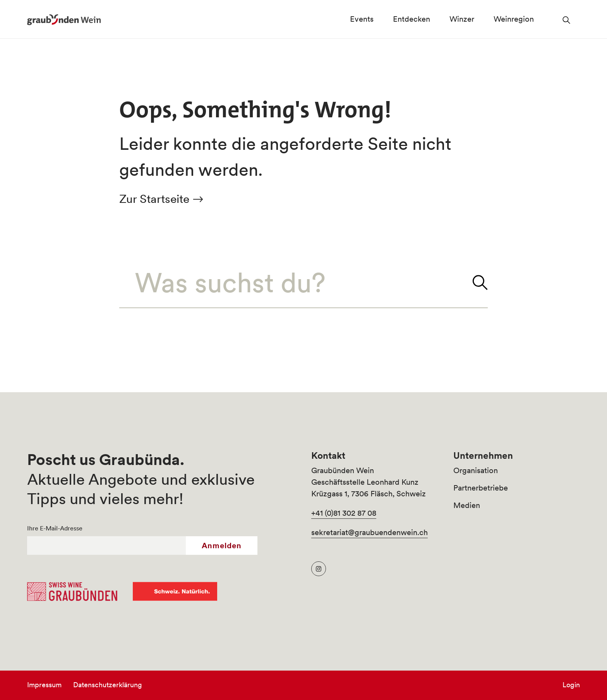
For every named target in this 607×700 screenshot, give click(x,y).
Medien (467, 505)
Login (571, 685)
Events (362, 19)
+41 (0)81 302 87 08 (344, 513)
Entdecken (412, 19)
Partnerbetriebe (481, 488)
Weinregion (514, 19)
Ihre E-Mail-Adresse (55, 528)
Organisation (476, 470)
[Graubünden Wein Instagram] (319, 569)
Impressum (44, 685)
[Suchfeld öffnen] (567, 19)
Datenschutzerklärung (108, 685)
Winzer (462, 19)
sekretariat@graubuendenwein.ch (370, 532)
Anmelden (222, 546)
